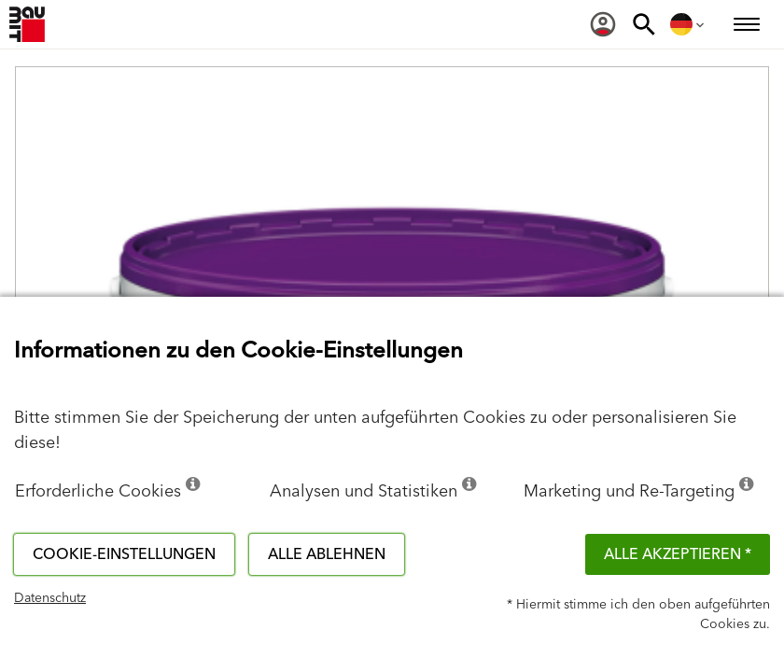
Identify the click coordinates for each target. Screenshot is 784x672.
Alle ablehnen (327, 554)
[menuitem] (603, 24)
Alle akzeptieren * (678, 554)
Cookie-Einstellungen (124, 554)
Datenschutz (50, 598)
